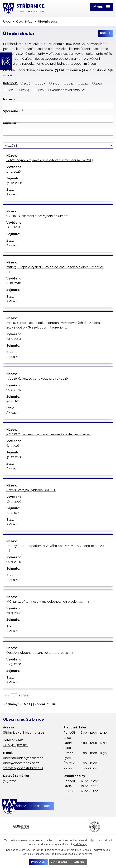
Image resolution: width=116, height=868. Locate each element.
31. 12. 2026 (14, 183)
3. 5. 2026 (13, 513)
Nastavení (80, 862)
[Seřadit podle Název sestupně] (17, 99)
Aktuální (12, 194)
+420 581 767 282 (15, 745)
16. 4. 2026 (14, 501)
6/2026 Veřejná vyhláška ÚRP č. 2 (31, 490)
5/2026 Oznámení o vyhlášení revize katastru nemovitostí (49, 434)
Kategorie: (11, 83)
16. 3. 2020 (14, 664)
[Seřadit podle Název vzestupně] (17, 98)
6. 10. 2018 (14, 283)
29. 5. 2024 (14, 339)
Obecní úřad (24, 22)
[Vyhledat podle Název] (58, 105)
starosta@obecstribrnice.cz (23, 768)
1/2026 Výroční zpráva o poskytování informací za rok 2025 (50, 160)
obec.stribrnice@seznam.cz (23, 758)
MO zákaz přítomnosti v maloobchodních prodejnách (49, 602)
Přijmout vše (38, 862)
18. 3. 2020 (14, 562)
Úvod (7, 22)
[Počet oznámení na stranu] (56, 704)
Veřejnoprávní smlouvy (68, 90)
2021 (70, 83)
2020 (56, 83)
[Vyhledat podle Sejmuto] (58, 132)
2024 (11, 90)
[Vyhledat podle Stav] (58, 145)
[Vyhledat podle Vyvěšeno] (58, 119)
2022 (84, 83)
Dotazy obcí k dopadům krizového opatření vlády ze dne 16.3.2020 (55, 548)
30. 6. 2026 (14, 401)
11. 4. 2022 (13, 227)
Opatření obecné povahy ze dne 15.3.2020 (40, 653)
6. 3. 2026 (13, 446)
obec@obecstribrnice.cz (21, 763)
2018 (27, 83)
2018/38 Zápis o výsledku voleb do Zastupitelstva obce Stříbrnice (55, 269)
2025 (26, 90)
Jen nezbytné (59, 862)
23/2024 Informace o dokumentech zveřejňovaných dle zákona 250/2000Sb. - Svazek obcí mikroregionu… (53, 325)
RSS (106, 34)
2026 (40, 90)
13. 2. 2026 (14, 171)
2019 (41, 83)
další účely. (81, 844)
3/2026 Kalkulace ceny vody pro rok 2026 (37, 379)
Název (9, 99)
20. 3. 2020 (14, 613)
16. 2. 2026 (14, 390)
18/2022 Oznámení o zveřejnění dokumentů (38, 216)
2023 (99, 83)
